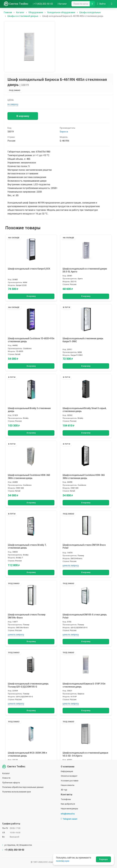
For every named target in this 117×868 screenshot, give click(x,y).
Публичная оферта (12, 782)
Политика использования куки (17, 792)
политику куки (63, 861)
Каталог (6, 773)
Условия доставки (70, 780)
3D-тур (64, 790)
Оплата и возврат (70, 776)
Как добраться (68, 804)
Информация (67, 771)
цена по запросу (71, 565)
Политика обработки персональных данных (24, 787)
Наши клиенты (68, 785)
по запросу (13, 104)
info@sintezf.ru (68, 814)
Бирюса (64, 132)
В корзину (23, 116)
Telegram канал (70, 819)
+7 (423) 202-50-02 (13, 850)
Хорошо (103, 859)
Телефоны (66, 799)
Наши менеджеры (70, 808)
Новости (7, 778)
